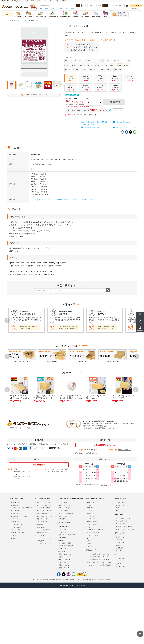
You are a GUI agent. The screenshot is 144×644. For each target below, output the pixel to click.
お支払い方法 (120, 543)
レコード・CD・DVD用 (44, 508)
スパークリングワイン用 (44, 538)
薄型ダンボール (16, 513)
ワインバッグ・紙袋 (93, 533)
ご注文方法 (119, 540)
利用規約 (46, 580)
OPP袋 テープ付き (88, 200)
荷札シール (91, 544)
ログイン (136, 6)
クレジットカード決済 (14, 444)
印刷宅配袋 (62, 519)
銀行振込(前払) (43, 444)
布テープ (90, 508)
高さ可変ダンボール (17, 519)
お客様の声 (119, 548)
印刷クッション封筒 (64, 508)
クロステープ (91, 511)
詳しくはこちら (80, 453)
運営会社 (101, 580)
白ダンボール (15, 522)
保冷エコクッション (64, 565)
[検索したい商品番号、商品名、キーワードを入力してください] (57, 6)
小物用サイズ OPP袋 (63, 200)
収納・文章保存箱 (42, 513)
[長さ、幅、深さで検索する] (106, 6)
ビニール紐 (91, 541)
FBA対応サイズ (16, 530)
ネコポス (53, 9)
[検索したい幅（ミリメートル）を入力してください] (92, 6)
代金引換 (24, 444)
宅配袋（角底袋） (64, 511)
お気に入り (118, 111)
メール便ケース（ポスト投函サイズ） (22, 508)
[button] (140, 329)
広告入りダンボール (17, 502)
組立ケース (119, 508)
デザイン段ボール (16, 524)
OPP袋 (34, 200)
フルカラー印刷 (121, 524)
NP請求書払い (33, 444)
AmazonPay (52, 444)
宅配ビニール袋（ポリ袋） (66, 513)
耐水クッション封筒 (64, 505)
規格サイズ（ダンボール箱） (125, 527)
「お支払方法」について (122, 122)
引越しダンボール (42, 522)
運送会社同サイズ (16, 511)
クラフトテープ (92, 505)
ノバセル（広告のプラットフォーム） (98, 557)
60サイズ (41, 9)
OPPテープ (91, 502)
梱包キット (14, 538)
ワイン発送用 (41, 535)
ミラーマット (62, 549)
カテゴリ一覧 (7, 14)
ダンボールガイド (121, 567)
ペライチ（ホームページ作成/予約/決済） (99, 562)
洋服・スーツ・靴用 (43, 519)
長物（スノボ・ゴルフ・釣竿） (46, 516)
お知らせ (119, 551)
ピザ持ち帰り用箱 (42, 533)
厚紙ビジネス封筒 (64, 516)
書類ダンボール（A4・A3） (19, 516)
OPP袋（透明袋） (93, 522)
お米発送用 (40, 524)
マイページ (119, 561)
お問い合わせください (125, 450)
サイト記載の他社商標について (87, 580)
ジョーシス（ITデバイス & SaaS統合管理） (100, 565)
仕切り (118, 511)
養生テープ (91, 513)
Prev (7, 320)
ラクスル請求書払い (63, 444)
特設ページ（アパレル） (47, 200)
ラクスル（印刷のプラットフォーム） (98, 554)
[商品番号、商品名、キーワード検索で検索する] (78, 6)
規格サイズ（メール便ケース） (125, 529)
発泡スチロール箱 (64, 568)
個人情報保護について (69, 580)
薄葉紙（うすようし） (65, 554)
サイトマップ (37, 580)
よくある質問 (120, 558)
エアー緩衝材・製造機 (65, 543)
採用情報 (108, 580)
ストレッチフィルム (93, 535)
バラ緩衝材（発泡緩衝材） (66, 546)
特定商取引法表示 (56, 580)
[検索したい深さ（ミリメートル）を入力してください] (100, 6)
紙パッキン (62, 551)
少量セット (14, 535)
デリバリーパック (93, 527)
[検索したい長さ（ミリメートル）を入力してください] (84, 6)
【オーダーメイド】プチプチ (67, 535)
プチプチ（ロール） (64, 527)
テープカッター (92, 519)
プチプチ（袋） (63, 529)
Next (137, 356)
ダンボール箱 (120, 502)
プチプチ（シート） (64, 532)
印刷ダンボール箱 (121, 521)
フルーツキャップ (64, 562)
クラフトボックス (16, 527)
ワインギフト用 (41, 544)
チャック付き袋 (92, 524)
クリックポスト (61, 9)
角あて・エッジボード (65, 560)
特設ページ (76, 200)
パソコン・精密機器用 (43, 530)
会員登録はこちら (136, 9)
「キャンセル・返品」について (124, 127)
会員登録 (119, 564)
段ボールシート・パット (18, 533)
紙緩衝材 (61, 540)
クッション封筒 (70, 9)
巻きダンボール (63, 557)
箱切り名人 (91, 546)
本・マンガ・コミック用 (44, 505)
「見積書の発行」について (90, 127)
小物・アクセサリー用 (43, 502)
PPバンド (90, 538)
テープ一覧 (91, 516)
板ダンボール (120, 505)
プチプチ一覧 (62, 538)
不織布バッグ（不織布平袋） (96, 530)
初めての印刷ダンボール (123, 518)
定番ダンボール (16, 505)
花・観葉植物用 (41, 527)
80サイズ (47, 9)
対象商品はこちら (105, 485)
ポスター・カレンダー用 (44, 511)
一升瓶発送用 (41, 541)
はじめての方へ (121, 537)
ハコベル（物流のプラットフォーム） (98, 560)
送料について (120, 545)
